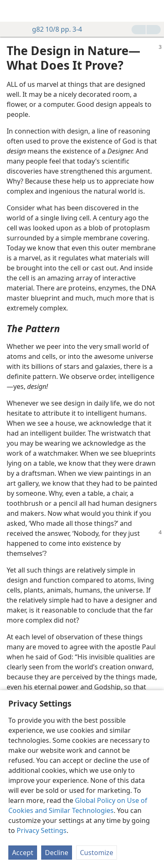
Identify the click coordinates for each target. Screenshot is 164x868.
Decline (57, 853)
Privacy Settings (42, 830)
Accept (23, 853)
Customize (97, 853)
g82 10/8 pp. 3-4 (53, 29)
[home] (12, 11)
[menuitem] (12, 11)
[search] (154, 11)
